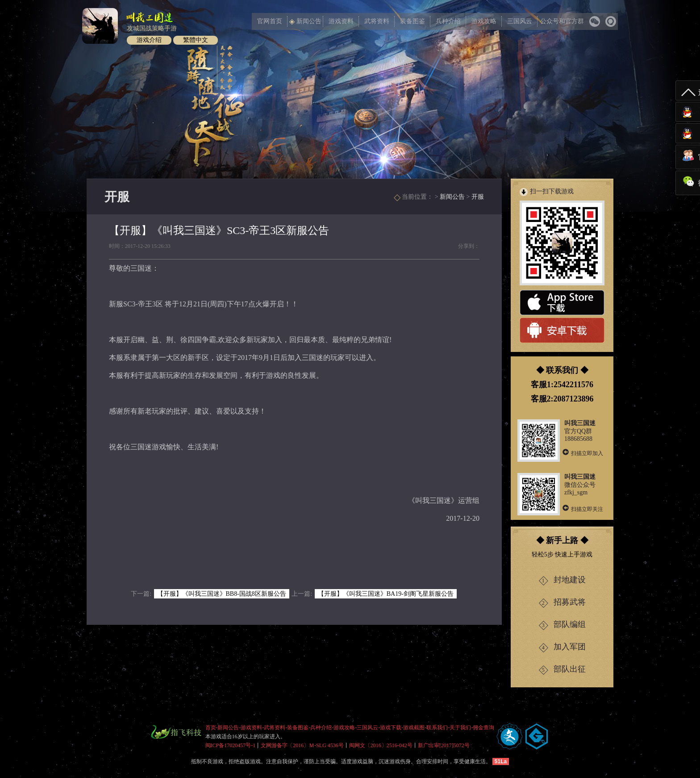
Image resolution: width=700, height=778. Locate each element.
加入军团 (562, 647)
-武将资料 (274, 728)
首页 (211, 728)
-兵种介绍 (321, 728)
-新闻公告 (228, 728)
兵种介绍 (448, 21)
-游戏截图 (413, 728)
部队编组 (562, 625)
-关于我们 (460, 728)
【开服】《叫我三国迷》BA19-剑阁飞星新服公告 (386, 594)
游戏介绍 (149, 40)
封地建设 (562, 580)
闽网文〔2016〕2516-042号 (381, 745)
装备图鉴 (412, 21)
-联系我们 (437, 728)
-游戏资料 (251, 728)
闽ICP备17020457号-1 (231, 745)
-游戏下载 (390, 728)
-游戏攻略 (344, 728)
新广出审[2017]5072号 (444, 745)
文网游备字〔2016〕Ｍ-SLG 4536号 (302, 745)
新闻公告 (305, 21)
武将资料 (377, 21)
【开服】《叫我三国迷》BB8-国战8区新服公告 (222, 594)
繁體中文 (196, 40)
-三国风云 (367, 728)
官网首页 (270, 21)
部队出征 (562, 670)
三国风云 (520, 21)
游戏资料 (341, 21)
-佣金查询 (483, 728)
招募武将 (562, 603)
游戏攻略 (484, 21)
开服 (478, 197)
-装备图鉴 (297, 728)
